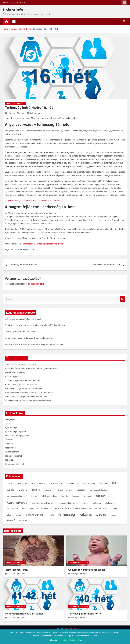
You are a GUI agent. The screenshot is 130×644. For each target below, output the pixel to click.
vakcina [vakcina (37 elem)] (85, 514)
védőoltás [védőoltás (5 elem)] (101, 515)
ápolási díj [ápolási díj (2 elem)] (11, 520)
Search (122, 299)
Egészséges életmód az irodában (20, 332)
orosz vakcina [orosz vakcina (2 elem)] (12, 508)
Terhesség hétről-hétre (15, 103)
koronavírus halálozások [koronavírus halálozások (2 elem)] (68, 503)
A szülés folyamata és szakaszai (86, 570)
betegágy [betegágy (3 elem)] (104, 483)
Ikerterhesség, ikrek (16, 570)
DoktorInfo (13, 10)
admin (21, 113)
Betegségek (10, 419)
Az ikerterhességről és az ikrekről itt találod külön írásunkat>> (32, 201)
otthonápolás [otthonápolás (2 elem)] (28, 508)
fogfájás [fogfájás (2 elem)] (64, 496)
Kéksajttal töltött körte (15, 372)
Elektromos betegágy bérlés (17, 436)
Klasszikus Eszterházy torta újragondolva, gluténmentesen (31, 368)
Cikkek (8, 424)
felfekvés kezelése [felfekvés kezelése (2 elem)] (49, 496)
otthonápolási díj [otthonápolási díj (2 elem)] (44, 508)
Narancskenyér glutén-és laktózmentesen (24, 389)
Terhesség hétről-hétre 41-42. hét (24, 614)
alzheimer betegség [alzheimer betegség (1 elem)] (38, 483)
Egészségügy (11, 428)
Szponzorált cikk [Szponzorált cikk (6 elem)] (35, 515)
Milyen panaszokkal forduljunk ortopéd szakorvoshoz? (29, 338)
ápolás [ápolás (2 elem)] (113, 515)
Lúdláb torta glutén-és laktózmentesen (22, 380)
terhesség (14, 249)
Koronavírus (10, 448)
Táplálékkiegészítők (14, 456)
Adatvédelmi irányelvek (72, 640)
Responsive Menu (124, 3)
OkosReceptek (18, 358)
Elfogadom (54, 640)
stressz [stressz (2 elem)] (19, 515)
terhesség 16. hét (27, 249)
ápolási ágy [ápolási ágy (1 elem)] (23, 520)
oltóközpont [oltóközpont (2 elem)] (110, 503)
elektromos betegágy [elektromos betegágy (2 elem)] (98, 490)
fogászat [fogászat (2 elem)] (76, 496)
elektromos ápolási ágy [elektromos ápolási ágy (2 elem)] (16, 496)
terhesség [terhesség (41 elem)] (67, 514)
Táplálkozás (10, 460)
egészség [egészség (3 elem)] (81, 490)
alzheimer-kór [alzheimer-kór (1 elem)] (22, 483)
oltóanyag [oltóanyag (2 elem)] (97, 503)
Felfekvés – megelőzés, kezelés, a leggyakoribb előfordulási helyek (35, 325)
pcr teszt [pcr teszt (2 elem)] (114, 508)
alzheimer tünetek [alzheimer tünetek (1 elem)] (89, 483)
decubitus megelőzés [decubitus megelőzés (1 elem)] (65, 490)
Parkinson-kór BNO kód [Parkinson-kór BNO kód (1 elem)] (63, 509)
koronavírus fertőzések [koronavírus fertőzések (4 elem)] (43, 503)
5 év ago (10, 113)
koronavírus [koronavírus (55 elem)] (17, 502)
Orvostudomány (12, 452)
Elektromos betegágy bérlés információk (23, 319)
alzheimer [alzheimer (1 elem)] (10, 483)
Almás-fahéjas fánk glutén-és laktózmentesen (26, 397)
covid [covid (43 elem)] (23, 489)
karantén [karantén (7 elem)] (101, 496)
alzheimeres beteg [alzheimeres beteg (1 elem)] (55, 483)
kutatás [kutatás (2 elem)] (85, 503)
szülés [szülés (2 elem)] (51, 515)
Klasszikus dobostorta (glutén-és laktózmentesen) (28, 401)
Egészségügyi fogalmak (16, 432)
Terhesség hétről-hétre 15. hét (23, 265)
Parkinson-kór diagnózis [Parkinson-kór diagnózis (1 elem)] (83, 509)
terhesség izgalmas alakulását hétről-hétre (44, 244)
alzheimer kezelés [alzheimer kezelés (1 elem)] (72, 483)
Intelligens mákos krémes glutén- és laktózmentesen (29, 393)
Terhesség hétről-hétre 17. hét (107, 265)
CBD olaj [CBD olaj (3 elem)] (10, 490)
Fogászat (9, 444)
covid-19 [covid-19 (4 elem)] (36, 490)
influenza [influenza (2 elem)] (88, 496)
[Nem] (127, 637)
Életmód (9, 440)
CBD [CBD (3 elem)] (114, 483)
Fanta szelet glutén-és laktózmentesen (22, 385)
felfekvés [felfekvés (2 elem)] (34, 496)
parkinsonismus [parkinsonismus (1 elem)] (101, 509)
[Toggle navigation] (14, 21)
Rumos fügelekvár (13, 376)
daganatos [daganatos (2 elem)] (49, 490)
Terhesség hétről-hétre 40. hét (85, 614)
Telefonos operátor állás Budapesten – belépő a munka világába (34, 345)
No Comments (36, 113)
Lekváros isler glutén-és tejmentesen (22, 364)
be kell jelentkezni (36, 284)
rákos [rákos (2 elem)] (9, 515)
